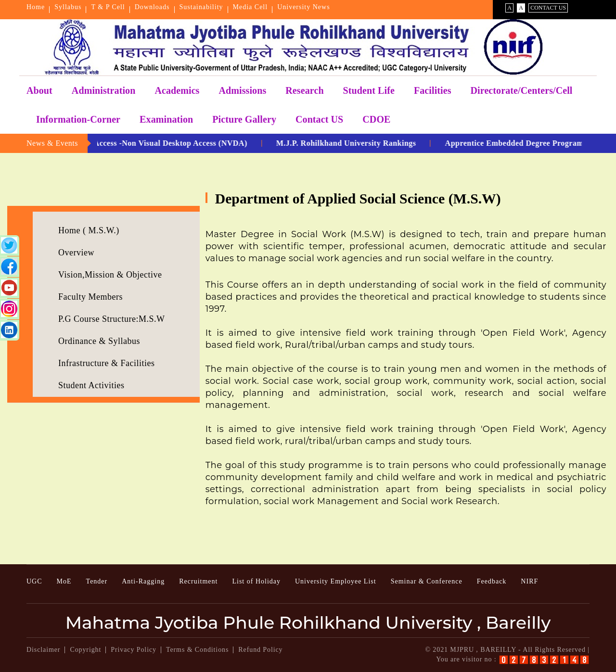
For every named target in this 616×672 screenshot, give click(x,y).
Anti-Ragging (143, 581)
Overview (76, 253)
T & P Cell (108, 7)
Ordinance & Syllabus (99, 341)
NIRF (529, 581)
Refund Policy (260, 650)
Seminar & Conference (427, 581)
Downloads (152, 7)
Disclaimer (43, 650)
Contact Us (548, 8)
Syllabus (68, 7)
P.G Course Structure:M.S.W (112, 319)
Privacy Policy (134, 650)
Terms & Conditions (197, 650)
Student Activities (91, 385)
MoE (64, 581)
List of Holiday (256, 581)
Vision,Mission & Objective (110, 275)
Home (36, 7)
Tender (97, 581)
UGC (34, 581)
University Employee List (336, 581)
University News (304, 7)
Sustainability (201, 7)
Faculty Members (90, 297)
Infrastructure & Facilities (106, 363)
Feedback (492, 581)
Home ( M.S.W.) (89, 230)
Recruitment (198, 581)
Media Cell (250, 7)
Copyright (85, 650)
